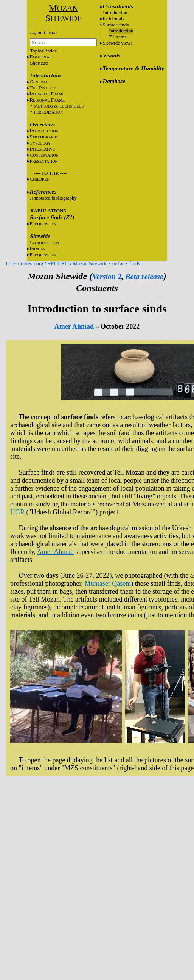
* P (46, 112)
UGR (17, 512)
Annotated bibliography (53, 198)
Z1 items (118, 37)
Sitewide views (117, 43)
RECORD (58, 264)
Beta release (144, 277)
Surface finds (116, 25)
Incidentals (113, 19)
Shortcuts (39, 63)
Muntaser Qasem (108, 583)
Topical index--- (46, 51)
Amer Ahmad (74, 326)
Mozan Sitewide (90, 264)
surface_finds (126, 264)
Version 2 (107, 277)
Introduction (115, 13)
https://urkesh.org (25, 264)
